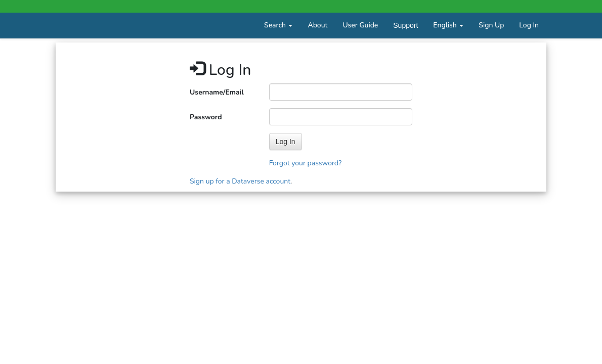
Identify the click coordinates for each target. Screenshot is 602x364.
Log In (529, 25)
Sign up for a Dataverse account (240, 181)
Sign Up (491, 25)
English (448, 25)
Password (206, 117)
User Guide (360, 25)
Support (405, 25)
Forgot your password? (306, 163)
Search (278, 25)
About (317, 25)
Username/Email (217, 92)
